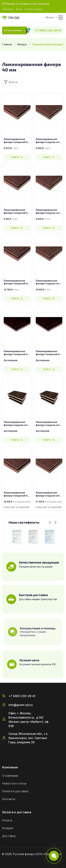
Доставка (9, 845)
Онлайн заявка (34, 9)
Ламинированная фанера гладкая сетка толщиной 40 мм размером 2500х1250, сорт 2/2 (49, 424)
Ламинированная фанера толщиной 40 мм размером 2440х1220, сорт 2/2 (16, 353)
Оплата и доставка (15, 800)
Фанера (22, 44)
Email (19, 9)
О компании (10, 784)
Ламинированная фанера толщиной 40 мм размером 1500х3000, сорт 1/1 (16, 282)
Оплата (7, 830)
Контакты (9, 807)
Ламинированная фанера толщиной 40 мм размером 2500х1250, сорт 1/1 (16, 211)
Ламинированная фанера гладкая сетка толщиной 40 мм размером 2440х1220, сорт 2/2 (17, 424)
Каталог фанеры (13, 30)
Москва (50, 17)
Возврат (8, 837)
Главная (7, 44)
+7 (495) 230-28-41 (48, 30)
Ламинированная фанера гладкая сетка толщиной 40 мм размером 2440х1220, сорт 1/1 (49, 141)
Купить (17, 157)
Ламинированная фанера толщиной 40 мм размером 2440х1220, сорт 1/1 (16, 141)
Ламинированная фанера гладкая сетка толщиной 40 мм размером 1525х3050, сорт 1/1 (49, 494)
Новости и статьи (14, 792)
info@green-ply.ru (21, 708)
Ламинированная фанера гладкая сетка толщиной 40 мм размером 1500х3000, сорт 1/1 (49, 282)
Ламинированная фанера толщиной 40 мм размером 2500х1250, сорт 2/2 (48, 353)
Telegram (8, 9)
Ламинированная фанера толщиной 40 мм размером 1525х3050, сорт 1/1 (16, 494)
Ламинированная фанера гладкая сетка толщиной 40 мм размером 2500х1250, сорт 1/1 (49, 211)
